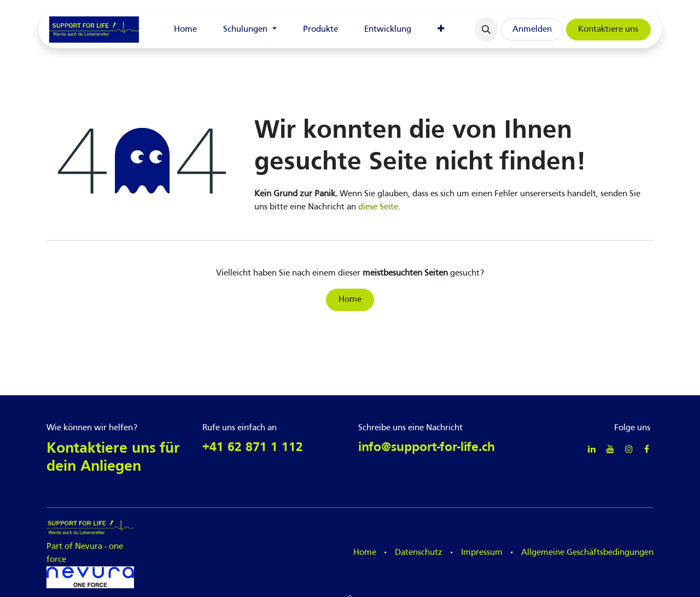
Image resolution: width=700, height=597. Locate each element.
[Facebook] (647, 449)
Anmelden (532, 30)
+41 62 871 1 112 (253, 448)
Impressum (482, 553)
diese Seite (378, 207)
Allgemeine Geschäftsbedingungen (587, 553)
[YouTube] (610, 449)
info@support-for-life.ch (427, 448)
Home (350, 300)
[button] (486, 30)
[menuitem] (185, 30)
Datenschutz (419, 553)
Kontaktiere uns (608, 30)
